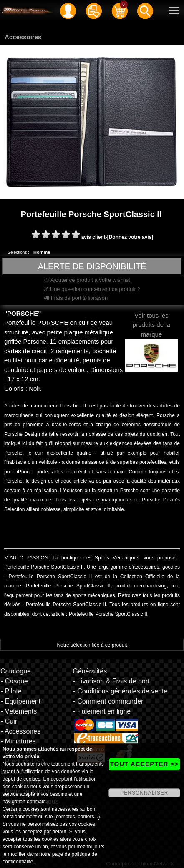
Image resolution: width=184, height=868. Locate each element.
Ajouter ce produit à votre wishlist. (88, 280)
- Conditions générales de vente (120, 691)
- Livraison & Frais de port (111, 681)
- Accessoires (21, 731)
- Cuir (9, 721)
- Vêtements (19, 711)
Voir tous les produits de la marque (151, 335)
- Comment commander (108, 701)
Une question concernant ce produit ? (92, 289)
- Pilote (11, 691)
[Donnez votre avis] (130, 237)
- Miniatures (18, 741)
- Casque (14, 681)
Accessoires (23, 37)
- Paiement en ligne (102, 711)
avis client (93, 237)
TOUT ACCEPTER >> (144, 764)
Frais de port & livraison (76, 298)
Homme (42, 252)
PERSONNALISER (144, 793)
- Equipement (21, 701)
